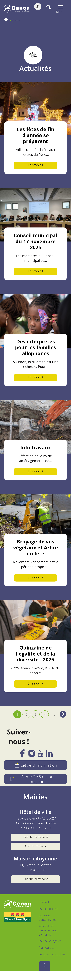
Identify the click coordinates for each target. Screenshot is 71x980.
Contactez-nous (35, 854)
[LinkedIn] (49, 761)
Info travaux (36, 450)
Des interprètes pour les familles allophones (36, 349)
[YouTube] (40, 761)
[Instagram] (32, 761)
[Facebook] (22, 762)
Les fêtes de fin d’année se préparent (35, 135)
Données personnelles (47, 926)
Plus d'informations (35, 844)
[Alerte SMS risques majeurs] (35, 785)
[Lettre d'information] (35, 772)
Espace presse (48, 917)
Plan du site (46, 956)
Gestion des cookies (52, 963)
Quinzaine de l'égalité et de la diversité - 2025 (35, 659)
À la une (16, 21)
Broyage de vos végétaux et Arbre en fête (36, 551)
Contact (44, 911)
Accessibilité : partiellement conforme (48, 939)
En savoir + (35, 166)
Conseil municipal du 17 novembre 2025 (35, 242)
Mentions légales (50, 950)
